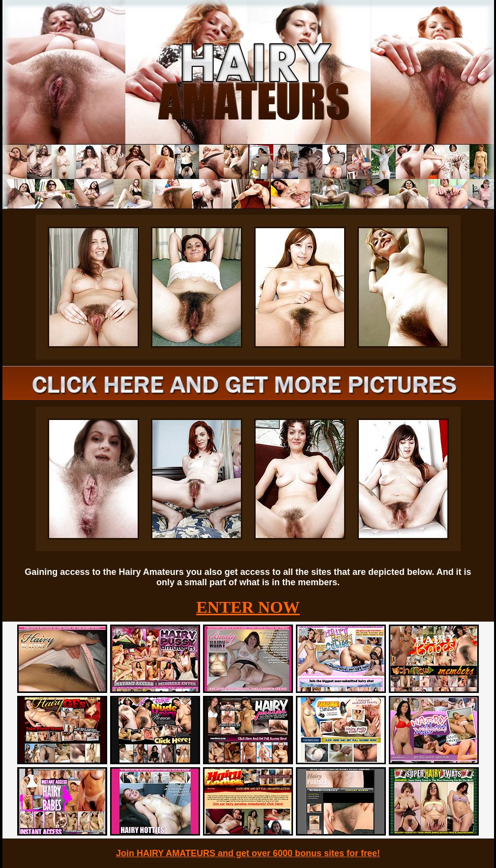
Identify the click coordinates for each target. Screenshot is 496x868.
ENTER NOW (248, 607)
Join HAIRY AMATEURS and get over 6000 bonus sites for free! (248, 853)
